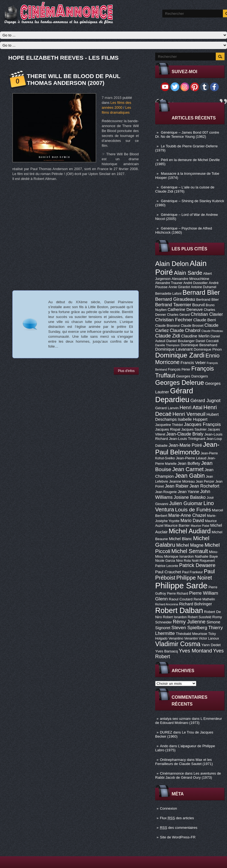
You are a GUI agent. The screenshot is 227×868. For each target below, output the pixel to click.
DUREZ (166, 732)
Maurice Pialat (200, 526)
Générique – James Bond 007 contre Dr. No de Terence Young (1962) (187, 134)
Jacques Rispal (168, 429)
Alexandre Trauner (169, 283)
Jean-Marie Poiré (185, 445)
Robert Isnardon (175, 617)
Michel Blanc (180, 539)
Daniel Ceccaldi (207, 341)
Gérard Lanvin (167, 408)
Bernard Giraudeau (175, 299)
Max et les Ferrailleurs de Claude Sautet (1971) (184, 762)
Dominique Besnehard (199, 345)
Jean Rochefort (204, 486)
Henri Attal (191, 408)
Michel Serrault (190, 551)
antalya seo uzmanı (175, 719)
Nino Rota (183, 561)
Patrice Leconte (167, 566)
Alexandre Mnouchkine (190, 279)
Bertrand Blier (208, 300)
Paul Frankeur (192, 572)
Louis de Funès (193, 510)
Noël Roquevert (203, 561)
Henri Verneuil (189, 414)
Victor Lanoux (209, 638)
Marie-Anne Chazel (187, 515)
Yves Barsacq (166, 651)
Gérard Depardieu (174, 395)
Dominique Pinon (208, 349)
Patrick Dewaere (197, 565)
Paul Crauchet (168, 572)
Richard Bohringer (195, 604)
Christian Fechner (174, 320)
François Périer (179, 369)
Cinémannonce (172, 773)
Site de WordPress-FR (178, 837)
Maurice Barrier (177, 525)
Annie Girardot (179, 287)
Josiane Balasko (190, 497)
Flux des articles (177, 818)
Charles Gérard (178, 315)
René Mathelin (204, 599)
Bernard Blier (201, 293)
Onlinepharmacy (173, 760)
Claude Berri (205, 320)
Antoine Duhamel (204, 287)
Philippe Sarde (181, 585)
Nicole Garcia (165, 561)
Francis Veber (193, 363)
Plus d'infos (126, 371)
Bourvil (198, 305)
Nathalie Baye (206, 556)
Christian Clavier (207, 314)
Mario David (192, 520)
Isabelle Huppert (192, 419)
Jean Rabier (177, 486)
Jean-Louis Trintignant (187, 439)
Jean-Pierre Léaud (191, 458)
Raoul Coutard (181, 599)
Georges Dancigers (192, 376)
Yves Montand (195, 651)
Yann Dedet (211, 645)
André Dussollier (196, 283)
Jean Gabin (190, 476)
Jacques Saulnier (194, 429)
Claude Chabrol (185, 330)
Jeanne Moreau (182, 481)
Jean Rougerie (166, 492)
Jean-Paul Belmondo (187, 448)
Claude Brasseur (168, 326)
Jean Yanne (188, 492)
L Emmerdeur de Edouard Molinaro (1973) (189, 721)
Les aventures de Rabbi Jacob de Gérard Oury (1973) (188, 775)
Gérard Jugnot (206, 400)
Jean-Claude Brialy (185, 434)
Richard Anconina (167, 604)
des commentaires (179, 828)
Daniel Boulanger (181, 341)
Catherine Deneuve (185, 310)
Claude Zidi (168, 336)
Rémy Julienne (189, 622)
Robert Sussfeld (200, 617)
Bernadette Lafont (168, 294)
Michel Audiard (190, 531)
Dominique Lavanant (174, 349)
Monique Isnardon (179, 556)
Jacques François (202, 424)
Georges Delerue (180, 383)
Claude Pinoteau (212, 331)
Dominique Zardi (180, 355)
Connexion (168, 808)
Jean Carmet (188, 469)
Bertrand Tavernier (173, 305)
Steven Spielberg (189, 628)
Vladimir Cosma (178, 644)
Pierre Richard (178, 594)
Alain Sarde (188, 273)
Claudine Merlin (195, 336)
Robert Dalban (179, 610)
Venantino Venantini (183, 638)
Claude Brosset (192, 326)
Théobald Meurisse (191, 634)
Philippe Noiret (194, 578)
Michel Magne (190, 545)
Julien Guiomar (186, 503)
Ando (164, 746)
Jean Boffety (189, 463)
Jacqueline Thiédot (169, 425)
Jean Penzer (205, 482)
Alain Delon (172, 264)
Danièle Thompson (167, 345)
